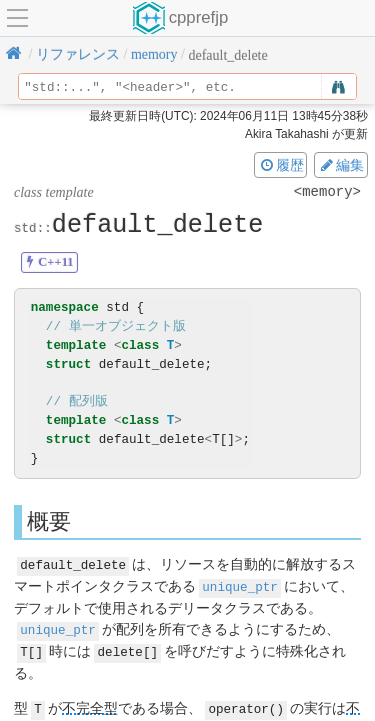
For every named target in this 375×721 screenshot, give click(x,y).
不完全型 (90, 704)
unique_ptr (240, 585)
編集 (341, 165)
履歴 (281, 165)
